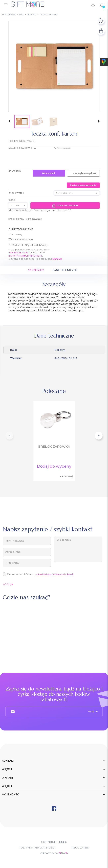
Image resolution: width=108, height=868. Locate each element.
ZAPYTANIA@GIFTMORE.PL (26, 256)
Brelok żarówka (54, 447)
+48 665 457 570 (18, 253)
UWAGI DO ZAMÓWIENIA (22, 148)
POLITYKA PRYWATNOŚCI (37, 848)
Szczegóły (36, 270)
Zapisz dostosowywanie (83, 185)
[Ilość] (18, 205)
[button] (9, 122)
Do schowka (16, 219)
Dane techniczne (65, 270)
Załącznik (15, 171)
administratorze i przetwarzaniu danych (55, 574)
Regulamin (80, 848)
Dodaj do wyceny (65, 205)
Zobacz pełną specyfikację (29, 245)
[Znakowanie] (77, 193)
